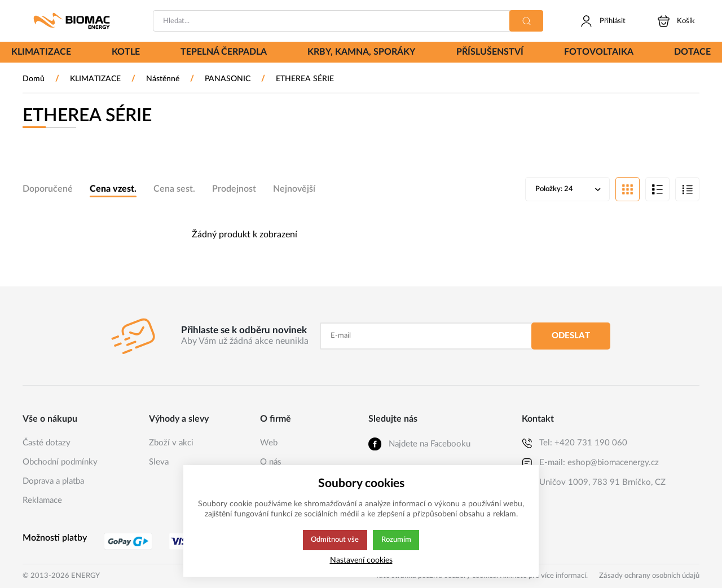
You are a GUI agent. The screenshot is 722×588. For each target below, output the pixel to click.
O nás (271, 462)
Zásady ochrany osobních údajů (649, 576)
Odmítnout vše (334, 540)
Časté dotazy (47, 443)
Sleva (159, 462)
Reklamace (42, 500)
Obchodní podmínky (60, 462)
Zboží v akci (171, 443)
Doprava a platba (53, 481)
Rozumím (397, 540)
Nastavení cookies (361, 560)
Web (269, 443)
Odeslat (571, 336)
